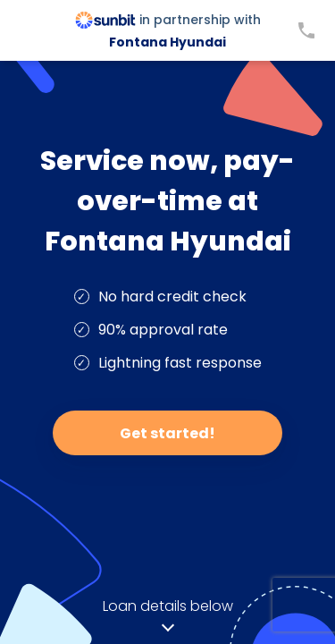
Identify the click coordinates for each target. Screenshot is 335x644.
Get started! (167, 433)
